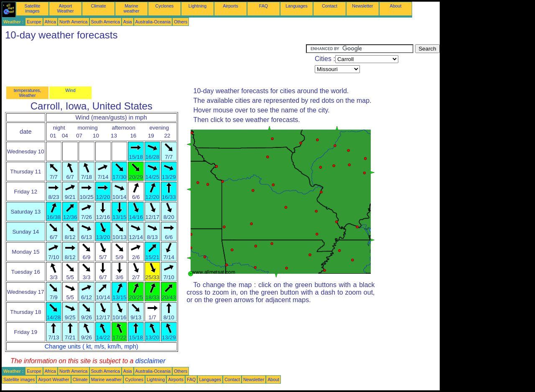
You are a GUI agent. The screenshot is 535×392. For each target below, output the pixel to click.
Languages (297, 6)
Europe (34, 22)
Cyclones (165, 6)
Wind (70, 90)
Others (181, 22)
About (396, 6)
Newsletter (362, 6)
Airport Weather (65, 8)
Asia (128, 22)
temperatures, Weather (28, 93)
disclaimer (150, 361)
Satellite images (33, 8)
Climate (98, 6)
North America (74, 22)
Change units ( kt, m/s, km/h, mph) (92, 346)
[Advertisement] (154, 63)
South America (106, 22)
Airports (231, 6)
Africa (50, 22)
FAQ (264, 6)
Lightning (197, 6)
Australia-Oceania (153, 22)
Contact (330, 6)
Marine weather (132, 8)
